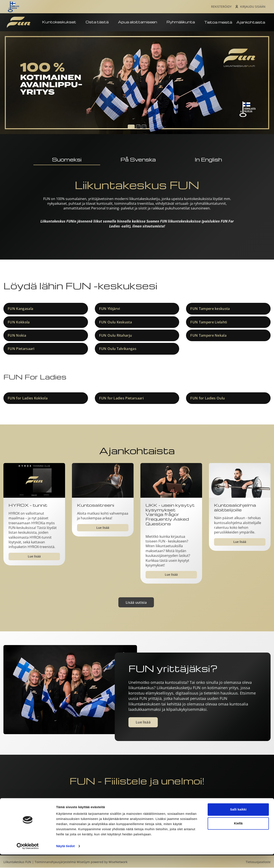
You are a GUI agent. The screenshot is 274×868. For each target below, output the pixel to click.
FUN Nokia (17, 336)
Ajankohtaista (251, 23)
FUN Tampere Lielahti (209, 323)
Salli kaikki (238, 823)
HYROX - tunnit (28, 506)
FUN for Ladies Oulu (208, 399)
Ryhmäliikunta (183, 23)
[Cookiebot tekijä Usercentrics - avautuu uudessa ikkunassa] (28, 860)
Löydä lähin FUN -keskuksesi (80, 286)
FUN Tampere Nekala (208, 336)
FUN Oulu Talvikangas (118, 349)
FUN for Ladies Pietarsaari (121, 399)
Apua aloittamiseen (140, 23)
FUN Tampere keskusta (210, 309)
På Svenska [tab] (138, 160)
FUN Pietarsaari (21, 349)
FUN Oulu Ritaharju (116, 336)
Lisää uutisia (136, 603)
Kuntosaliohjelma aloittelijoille (235, 508)
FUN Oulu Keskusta (115, 323)
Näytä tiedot (65, 860)
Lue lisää (34, 557)
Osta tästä (100, 23)
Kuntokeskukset (62, 23)
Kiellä (238, 837)
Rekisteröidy (221, 7)
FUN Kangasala (20, 309)
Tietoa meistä (218, 23)
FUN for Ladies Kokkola (28, 399)
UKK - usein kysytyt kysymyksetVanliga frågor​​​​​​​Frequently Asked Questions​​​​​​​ (170, 515)
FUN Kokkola (19, 323)
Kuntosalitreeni (96, 506)
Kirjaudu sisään (253, 7)
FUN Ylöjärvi (110, 309)
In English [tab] (208, 160)
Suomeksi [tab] (67, 160)
